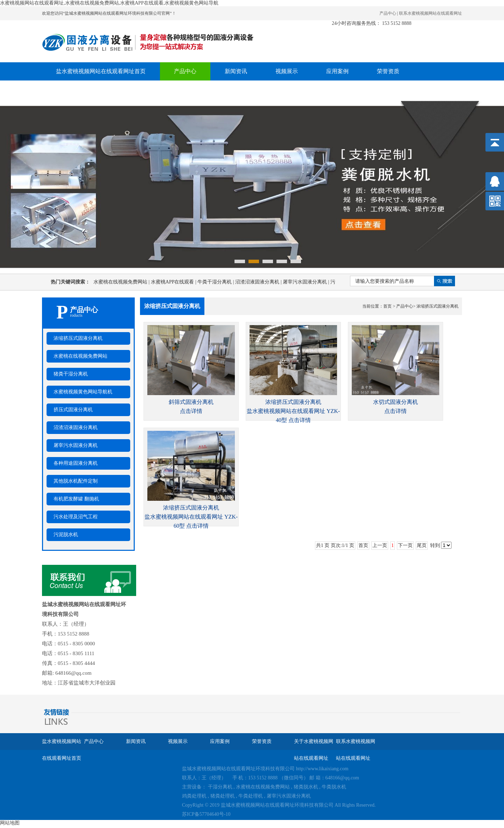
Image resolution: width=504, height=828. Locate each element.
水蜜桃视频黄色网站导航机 (83, 392)
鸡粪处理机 (194, 796)
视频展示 (287, 71)
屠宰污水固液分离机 (307, 282)
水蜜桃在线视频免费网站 (122, 282)
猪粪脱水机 (306, 787)
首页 (387, 306)
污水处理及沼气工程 (76, 517)
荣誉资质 (388, 71)
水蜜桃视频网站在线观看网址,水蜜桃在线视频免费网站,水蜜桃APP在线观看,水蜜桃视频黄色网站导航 (109, 3)
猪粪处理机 (223, 796)
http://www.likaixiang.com (322, 769)
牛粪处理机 (251, 796)
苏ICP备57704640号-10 (206, 814)
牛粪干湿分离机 (216, 282)
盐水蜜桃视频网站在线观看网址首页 (101, 71)
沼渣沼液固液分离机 (259, 282)
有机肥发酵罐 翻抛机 (76, 499)
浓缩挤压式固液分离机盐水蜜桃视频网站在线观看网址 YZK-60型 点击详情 (191, 517)
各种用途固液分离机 (76, 463)
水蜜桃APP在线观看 (174, 282)
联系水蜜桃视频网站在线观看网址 (430, 13)
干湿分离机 (220, 787)
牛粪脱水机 (334, 787)
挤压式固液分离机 (73, 410)
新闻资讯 (236, 71)
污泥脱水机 (66, 535)
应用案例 (337, 71)
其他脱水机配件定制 (76, 481)
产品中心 (388, 13)
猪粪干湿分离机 (71, 374)
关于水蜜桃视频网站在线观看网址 (98, 89)
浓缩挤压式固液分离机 (78, 338)
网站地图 (10, 823)
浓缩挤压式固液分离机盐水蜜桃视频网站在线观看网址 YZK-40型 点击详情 (293, 411)
